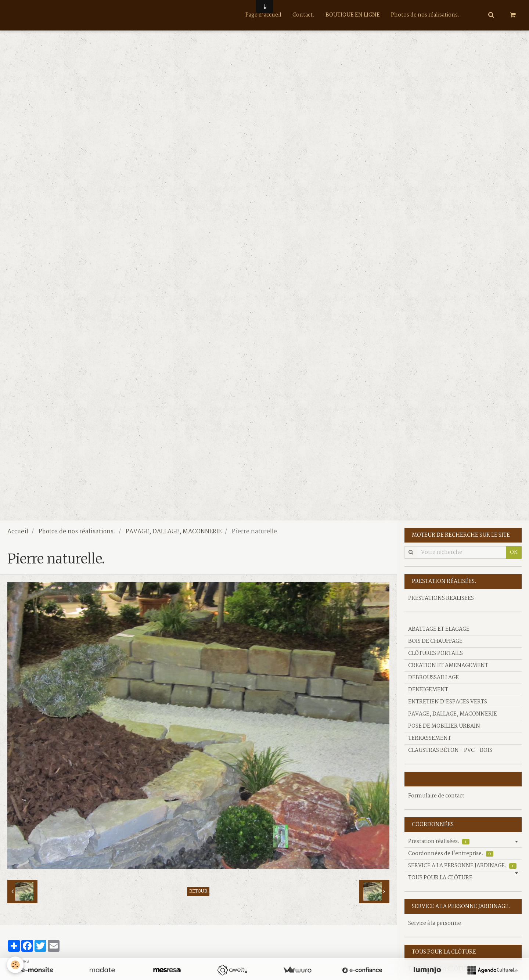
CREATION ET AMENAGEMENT (448, 666)
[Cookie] (16, 965)
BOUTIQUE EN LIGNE (353, 15)
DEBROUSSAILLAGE (433, 678)
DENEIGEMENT (428, 690)
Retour (198, 891)
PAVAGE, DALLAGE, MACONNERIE (174, 532)
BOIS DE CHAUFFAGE (435, 641)
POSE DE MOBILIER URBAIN (444, 726)
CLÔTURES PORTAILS (436, 653)
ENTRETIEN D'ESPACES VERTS (448, 702)
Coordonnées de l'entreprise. (451, 854)
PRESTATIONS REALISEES (441, 598)
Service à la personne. (436, 923)
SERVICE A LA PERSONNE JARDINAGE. (462, 866)
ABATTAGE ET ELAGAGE (439, 629)
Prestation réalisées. (439, 842)
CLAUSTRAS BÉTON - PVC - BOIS (450, 750)
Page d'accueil (263, 15)
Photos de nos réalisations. (425, 15)
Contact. (303, 15)
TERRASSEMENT (430, 738)
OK (514, 552)
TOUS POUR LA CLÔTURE (440, 878)
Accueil (18, 532)
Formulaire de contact (436, 796)
